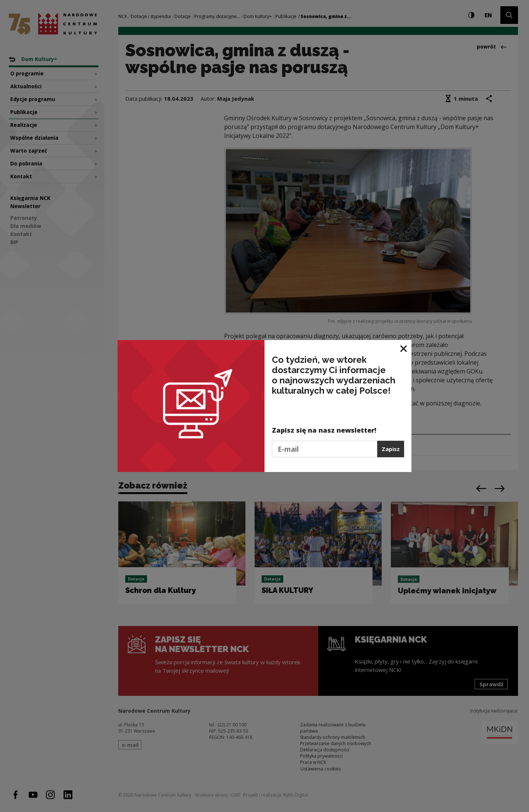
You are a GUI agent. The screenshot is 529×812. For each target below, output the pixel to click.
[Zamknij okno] (404, 348)
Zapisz (391, 449)
